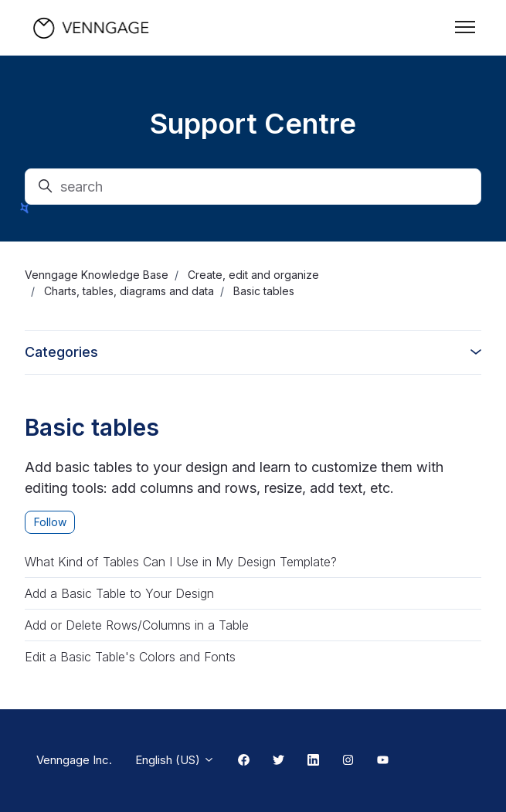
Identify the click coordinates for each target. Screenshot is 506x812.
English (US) (175, 760)
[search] (253, 187)
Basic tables (264, 291)
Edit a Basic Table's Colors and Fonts (130, 657)
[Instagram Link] (348, 761)
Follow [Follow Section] (50, 522)
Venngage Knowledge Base (97, 275)
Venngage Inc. (74, 760)
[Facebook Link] (244, 761)
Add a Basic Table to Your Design (119, 593)
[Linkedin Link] (313, 761)
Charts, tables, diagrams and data (129, 291)
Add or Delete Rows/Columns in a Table (137, 625)
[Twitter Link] (278, 761)
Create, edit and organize (253, 275)
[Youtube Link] (383, 761)
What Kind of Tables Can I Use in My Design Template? (181, 562)
